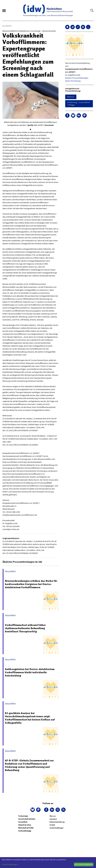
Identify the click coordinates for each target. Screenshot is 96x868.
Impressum (53, 819)
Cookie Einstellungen (56, 828)
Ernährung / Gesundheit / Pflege (79, 104)
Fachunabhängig (25, 831)
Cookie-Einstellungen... (10, 864)
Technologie (23, 816)
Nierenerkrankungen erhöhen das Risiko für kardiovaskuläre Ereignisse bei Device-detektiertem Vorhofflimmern (31, 584)
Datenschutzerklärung (57, 822)
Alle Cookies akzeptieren (84, 864)
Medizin (71, 97)
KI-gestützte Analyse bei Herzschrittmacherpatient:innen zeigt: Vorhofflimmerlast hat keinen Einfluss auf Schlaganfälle (30, 718)
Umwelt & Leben (25, 825)
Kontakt (52, 825)
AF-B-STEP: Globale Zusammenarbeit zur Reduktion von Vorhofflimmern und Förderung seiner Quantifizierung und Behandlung (29, 765)
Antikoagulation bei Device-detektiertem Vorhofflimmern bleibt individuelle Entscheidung (30, 672)
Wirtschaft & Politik (26, 828)
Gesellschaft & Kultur (27, 819)
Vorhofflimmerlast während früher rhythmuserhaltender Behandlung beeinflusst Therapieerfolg (25, 628)
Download (49, 125)
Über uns (53, 816)
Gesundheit (23, 822)
